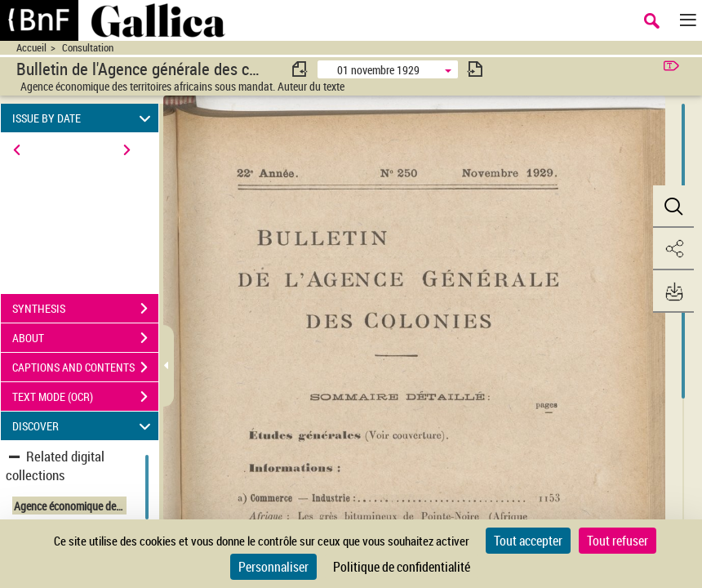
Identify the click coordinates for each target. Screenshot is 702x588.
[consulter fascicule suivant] (475, 69)
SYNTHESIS (85, 309)
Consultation (88, 48)
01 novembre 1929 (378, 70)
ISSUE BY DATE (84, 118)
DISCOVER (84, 426)
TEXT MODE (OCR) (85, 397)
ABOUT (85, 338)
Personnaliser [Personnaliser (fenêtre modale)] (273, 567)
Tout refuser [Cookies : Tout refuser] (618, 541)
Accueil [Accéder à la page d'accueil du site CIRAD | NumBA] (31, 48)
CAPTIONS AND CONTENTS (85, 367)
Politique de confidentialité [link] (402, 567)
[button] (673, 207)
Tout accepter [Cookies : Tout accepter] (528, 541)
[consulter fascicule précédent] (300, 69)
